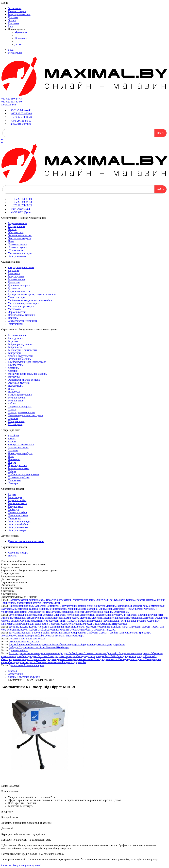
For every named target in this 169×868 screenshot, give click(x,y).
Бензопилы (14, 273)
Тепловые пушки (17, 247)
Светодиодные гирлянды (62, 656)
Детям (18, 44)
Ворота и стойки (17, 500)
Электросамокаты (18, 527)
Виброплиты (15, 347)
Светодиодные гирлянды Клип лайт (136, 656)
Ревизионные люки (19, 468)
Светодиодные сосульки (22, 662)
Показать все (8, 105)
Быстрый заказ (10, 817)
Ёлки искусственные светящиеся (27, 653)
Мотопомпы (15, 309)
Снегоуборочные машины (22, 321)
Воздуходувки (16, 276)
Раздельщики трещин (20, 395)
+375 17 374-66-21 (21, 117)
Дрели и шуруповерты (20, 356)
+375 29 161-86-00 (21, 121)
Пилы (11, 389)
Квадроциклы (16, 506)
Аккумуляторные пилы (21, 267)
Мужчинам (21, 32)
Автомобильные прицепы (66, 644)
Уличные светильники (49, 662)
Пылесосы (14, 392)
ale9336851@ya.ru (21, 124)
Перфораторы (16, 386)
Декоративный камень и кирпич (26, 665)
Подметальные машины (21, 315)
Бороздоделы (15, 338)
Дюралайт (112, 653)
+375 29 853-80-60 (12, 102)
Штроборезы (15, 424)
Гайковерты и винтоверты (22, 350)
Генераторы (14, 353)
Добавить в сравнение (39, 823)
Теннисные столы (18, 515)
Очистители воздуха (19, 238)
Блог (11, 26)
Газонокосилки (16, 279)
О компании (15, 8)
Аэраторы (13, 270)
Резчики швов (16, 401)
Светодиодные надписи (131, 659)
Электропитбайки (18, 524)
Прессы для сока (17, 465)
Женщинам (21, 38)
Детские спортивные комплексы (26, 541)
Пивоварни (14, 459)
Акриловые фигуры (57, 653)
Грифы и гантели (17, 503)
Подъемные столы (29, 647)
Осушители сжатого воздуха (24, 380)
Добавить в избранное (14, 823)
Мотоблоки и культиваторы (23, 303)
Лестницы (14, 368)
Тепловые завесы (17, 244)
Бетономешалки (17, 335)
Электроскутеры (17, 530)
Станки (12, 409)
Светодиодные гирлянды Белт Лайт (96, 656)
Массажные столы (18, 447)
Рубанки (13, 404)
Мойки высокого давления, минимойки (30, 300)
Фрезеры (13, 418)
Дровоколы (14, 288)
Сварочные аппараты (20, 406)
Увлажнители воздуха (20, 253)
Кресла (12, 442)
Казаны (12, 439)
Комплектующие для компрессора (27, 362)
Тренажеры (14, 518)
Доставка (13, 17)
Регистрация (15, 53)
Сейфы (12, 471)
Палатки (13, 556)
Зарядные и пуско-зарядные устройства (103, 644)
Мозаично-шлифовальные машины (28, 374)
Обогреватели (16, 232)
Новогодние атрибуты (20, 453)
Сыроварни (14, 480)
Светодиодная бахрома (35, 656)
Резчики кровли (17, 398)
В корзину (7, 812)
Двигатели (14, 282)
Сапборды (14, 509)
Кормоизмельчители (19, 291)
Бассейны (13, 436)
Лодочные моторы (18, 553)
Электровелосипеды (19, 521)
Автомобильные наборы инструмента (30, 644)
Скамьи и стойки (17, 512)
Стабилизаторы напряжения (24, 474)
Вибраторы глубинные (21, 344)
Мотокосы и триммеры (21, 306)
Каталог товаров (17, 11)
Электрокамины (17, 256)
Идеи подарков (16, 29)
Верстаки (13, 341)
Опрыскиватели (17, 312)
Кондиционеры (16, 226)
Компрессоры (16, 365)
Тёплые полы (15, 250)
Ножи (11, 456)
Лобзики (13, 371)
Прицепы (13, 318)
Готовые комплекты (95, 653)
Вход (11, 50)
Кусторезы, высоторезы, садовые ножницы (32, 294)
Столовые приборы (19, 477)
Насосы (12, 229)
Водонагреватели (17, 223)
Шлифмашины (16, 421)
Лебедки (14, 647)
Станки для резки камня (21, 412)
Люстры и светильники (21, 444)
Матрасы (13, 450)
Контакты (13, 23)
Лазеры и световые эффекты (135, 653)
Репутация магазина (19, 14)
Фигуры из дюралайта (74, 662)
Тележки (51, 647)
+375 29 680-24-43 (12, 99)
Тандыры (13, 483)
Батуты (12, 494)
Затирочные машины (20, 359)
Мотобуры (14, 377)
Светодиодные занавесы (80, 659)
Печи (11, 241)
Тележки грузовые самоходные (25, 415)
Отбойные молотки (19, 383)
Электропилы (16, 324)
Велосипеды (15, 497)
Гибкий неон (76, 653)
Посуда (12, 462)
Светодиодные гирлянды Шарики (20, 659)
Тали (43, 647)
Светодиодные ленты (106, 659)
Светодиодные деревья (53, 659)
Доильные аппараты (19, 285)
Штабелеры (63, 647)
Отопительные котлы (20, 235)
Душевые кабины (18, 650)
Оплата (12, 20)
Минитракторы (16, 297)
